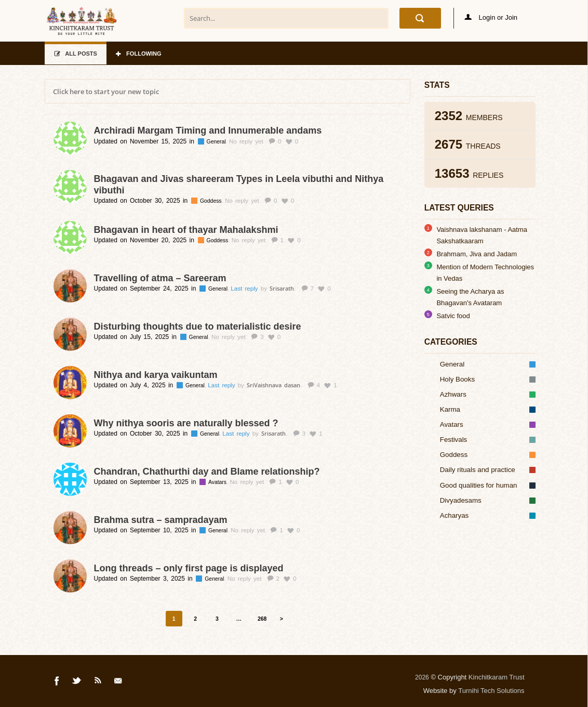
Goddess (212, 201)
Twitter (77, 683)
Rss (98, 683)
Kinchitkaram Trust (497, 677)
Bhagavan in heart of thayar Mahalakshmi (186, 230)
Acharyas (488, 515)
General (217, 142)
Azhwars (488, 394)
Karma (488, 409)
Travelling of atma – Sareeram (160, 278)
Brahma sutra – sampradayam (161, 520)
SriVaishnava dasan (273, 385)
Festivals (488, 440)
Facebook (57, 683)
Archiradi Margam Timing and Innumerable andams (208, 130)
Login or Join (491, 17)
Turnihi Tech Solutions (491, 691)
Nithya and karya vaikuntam (156, 375)
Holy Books (488, 379)
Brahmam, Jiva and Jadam (477, 254)
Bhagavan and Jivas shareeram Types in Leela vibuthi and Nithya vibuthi (239, 185)
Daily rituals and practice (488, 470)
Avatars (218, 482)
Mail (119, 683)
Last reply (245, 289)
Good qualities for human (488, 485)
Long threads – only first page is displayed (189, 568)
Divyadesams (488, 500)
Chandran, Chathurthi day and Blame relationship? (207, 472)
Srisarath (282, 288)
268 (262, 619)
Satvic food (453, 316)
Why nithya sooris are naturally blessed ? (186, 423)
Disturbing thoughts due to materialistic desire (198, 326)
